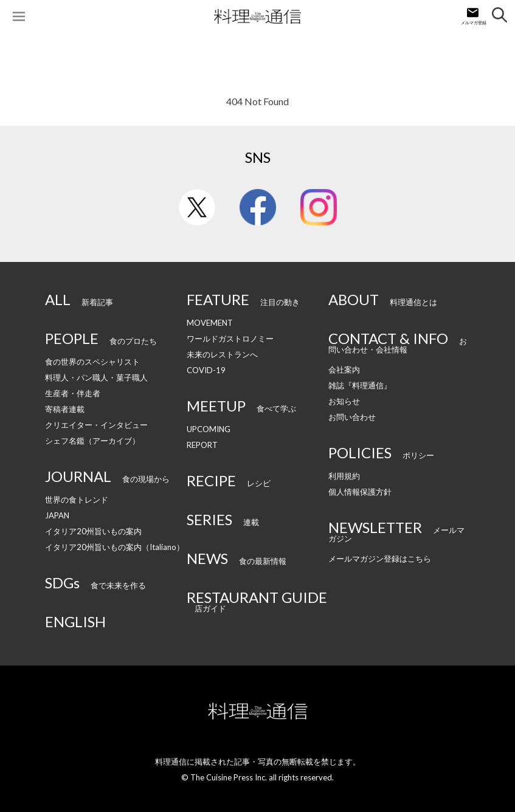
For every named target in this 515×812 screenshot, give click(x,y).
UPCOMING (209, 429)
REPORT (202, 445)
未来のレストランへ (222, 354)
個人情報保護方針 (360, 492)
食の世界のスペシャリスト (92, 362)
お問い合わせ (352, 417)
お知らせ (344, 401)
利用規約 (344, 476)
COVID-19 (206, 370)
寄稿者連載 (65, 409)
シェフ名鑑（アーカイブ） (92, 441)
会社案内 (344, 370)
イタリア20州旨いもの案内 (93, 531)
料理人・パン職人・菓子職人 (96, 377)
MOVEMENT (210, 323)
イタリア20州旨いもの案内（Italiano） (115, 547)
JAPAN (57, 515)
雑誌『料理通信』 (360, 385)
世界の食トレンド (77, 500)
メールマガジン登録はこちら (380, 559)
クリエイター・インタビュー (96, 425)
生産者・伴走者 (73, 393)
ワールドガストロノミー (230, 339)
